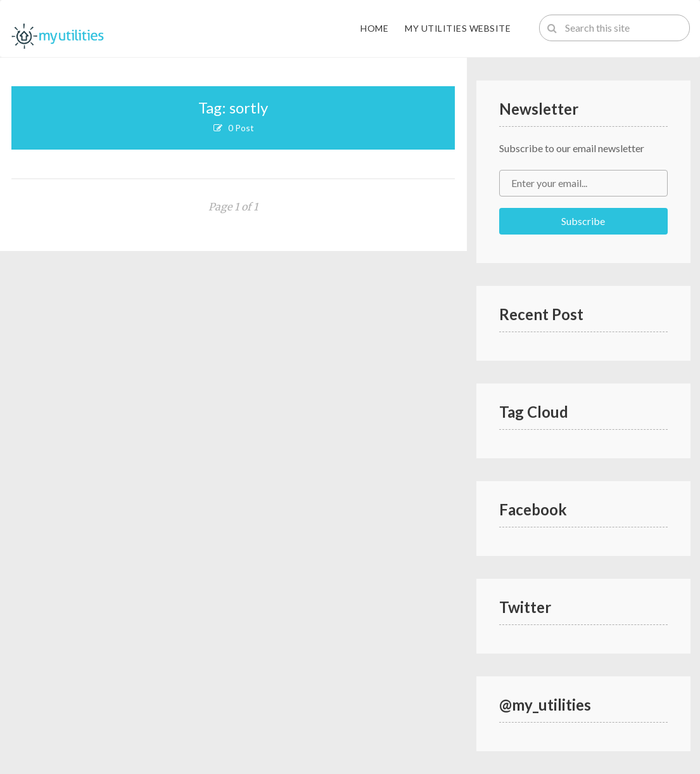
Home (374, 28)
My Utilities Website (458, 28)
